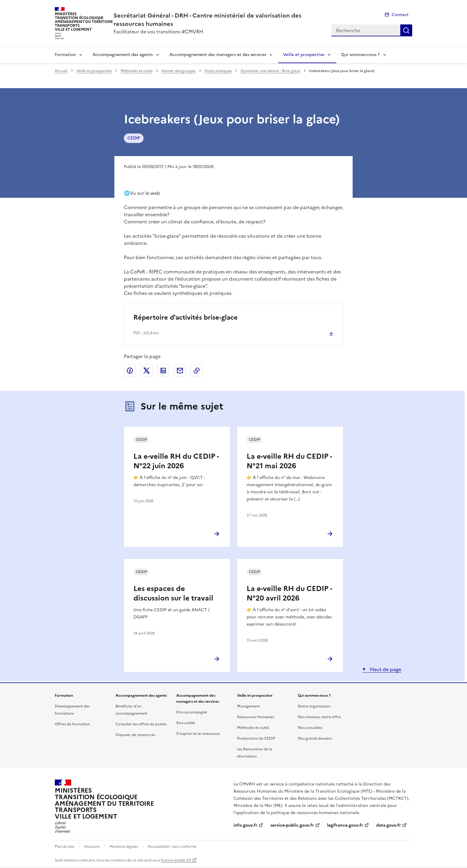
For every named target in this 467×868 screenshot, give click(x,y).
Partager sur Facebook (130, 371)
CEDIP (134, 138)
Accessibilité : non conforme (172, 847)
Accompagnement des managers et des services (218, 55)
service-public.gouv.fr (292, 825)
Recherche (406, 30)
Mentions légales (124, 847)
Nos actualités (310, 728)
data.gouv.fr (389, 825)
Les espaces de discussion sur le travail (173, 593)
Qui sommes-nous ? (360, 55)
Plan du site (64, 847)
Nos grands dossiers (315, 738)
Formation (65, 55)
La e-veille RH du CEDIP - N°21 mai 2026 (289, 461)
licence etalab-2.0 (176, 860)
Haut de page (385, 669)
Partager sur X (147, 371)
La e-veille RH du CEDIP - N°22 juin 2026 (176, 461)
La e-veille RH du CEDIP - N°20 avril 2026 (289, 593)
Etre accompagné (192, 712)
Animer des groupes (179, 71)
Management (248, 706)
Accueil (61, 71)
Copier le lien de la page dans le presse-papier (197, 371)
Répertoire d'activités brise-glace (186, 317)
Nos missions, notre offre (319, 717)
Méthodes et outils (137, 71)
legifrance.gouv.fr (345, 825)
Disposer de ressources (135, 735)
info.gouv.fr (245, 825)
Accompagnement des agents (123, 55)
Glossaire (92, 847)
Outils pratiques (218, 71)
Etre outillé (186, 723)
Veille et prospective (304, 55)
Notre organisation (314, 706)
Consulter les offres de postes (141, 724)
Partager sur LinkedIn (163, 371)
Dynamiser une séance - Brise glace (270, 71)
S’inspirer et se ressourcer (198, 734)
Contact (400, 15)
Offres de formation (72, 724)
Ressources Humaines (256, 717)
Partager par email (180, 371)
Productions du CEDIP (256, 738)
